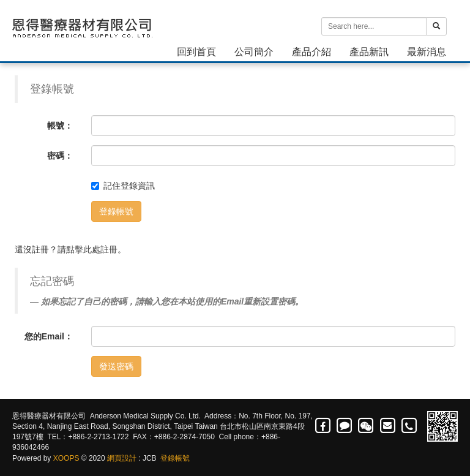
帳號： (60, 126)
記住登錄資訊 (123, 186)
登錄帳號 (116, 211)
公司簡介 (254, 52)
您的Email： (49, 336)
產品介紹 (311, 52)
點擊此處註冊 (92, 249)
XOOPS (66, 458)
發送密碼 (116, 366)
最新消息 (427, 52)
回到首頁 (196, 52)
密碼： (60, 156)
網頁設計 (122, 458)
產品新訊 (369, 52)
